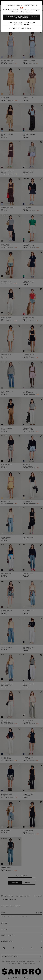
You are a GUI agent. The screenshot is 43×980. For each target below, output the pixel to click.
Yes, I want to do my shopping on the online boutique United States (21, 17)
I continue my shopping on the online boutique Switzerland (21, 23)
